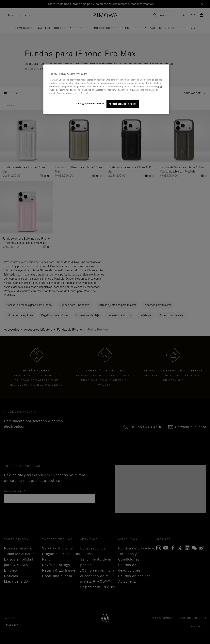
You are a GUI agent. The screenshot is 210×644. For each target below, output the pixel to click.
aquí (160, 86)
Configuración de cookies (90, 104)
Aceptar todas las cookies (123, 104)
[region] (106, 89)
